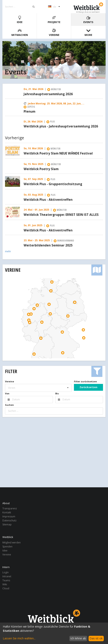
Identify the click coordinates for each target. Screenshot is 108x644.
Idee (20, 20)
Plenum (29, 112)
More (88, 33)
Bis (57, 393)
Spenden (7, 547)
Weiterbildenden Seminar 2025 (48, 245)
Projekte (54, 20)
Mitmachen (20, 33)
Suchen (9, 405)
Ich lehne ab (78, 638)
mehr (8, 251)
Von (7, 393)
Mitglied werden (12, 543)
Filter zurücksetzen (85, 381)
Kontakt (7, 512)
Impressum (9, 516)
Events (88, 20)
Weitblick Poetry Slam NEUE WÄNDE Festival (58, 153)
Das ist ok (96, 638)
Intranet (7, 576)
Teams (6, 580)
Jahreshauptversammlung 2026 (48, 94)
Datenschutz (9, 520)
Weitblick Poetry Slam (41, 169)
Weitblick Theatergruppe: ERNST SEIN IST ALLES (61, 215)
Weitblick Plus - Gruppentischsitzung (53, 184)
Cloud (6, 588)
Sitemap (7, 524)
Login (6, 573)
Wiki (5, 584)
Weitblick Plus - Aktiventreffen (48, 200)
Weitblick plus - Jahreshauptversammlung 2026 (61, 126)
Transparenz (10, 509)
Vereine (54, 33)
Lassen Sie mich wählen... (19, 638)
